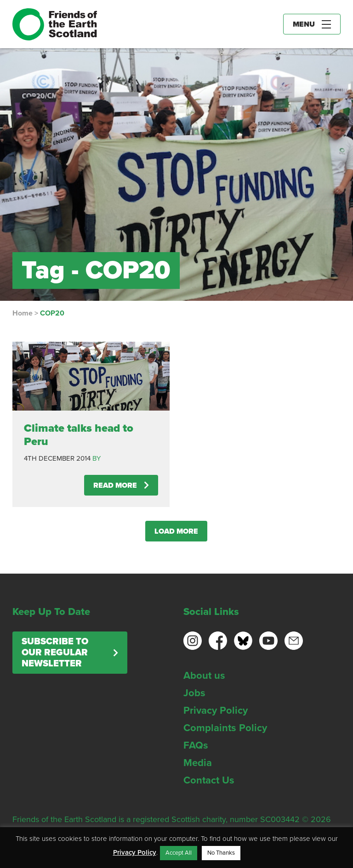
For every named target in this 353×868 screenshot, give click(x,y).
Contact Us (209, 780)
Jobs (194, 693)
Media (198, 763)
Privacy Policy (216, 710)
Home (23, 313)
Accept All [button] (179, 853)
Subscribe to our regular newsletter (55, 653)
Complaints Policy (225, 728)
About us (204, 676)
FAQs (196, 745)
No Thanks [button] (221, 853)
